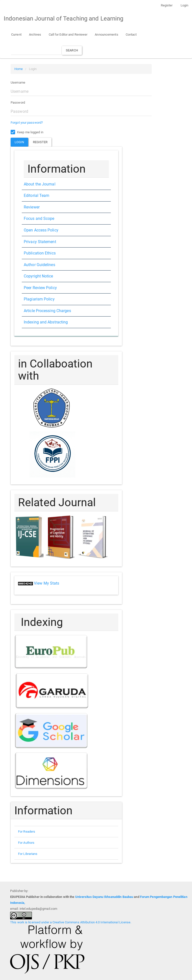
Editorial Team (36, 195)
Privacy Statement (40, 242)
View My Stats (47, 583)
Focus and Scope (39, 218)
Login (185, 5)
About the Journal (40, 184)
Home (19, 69)
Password (18, 103)
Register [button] (40, 142)
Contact (131, 34)
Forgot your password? (27, 123)
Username (18, 82)
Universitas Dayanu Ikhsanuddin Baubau (104, 897)
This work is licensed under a (31, 922)
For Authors (26, 843)
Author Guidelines (39, 265)
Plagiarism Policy (39, 299)
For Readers (27, 832)
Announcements (106, 34)
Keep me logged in (27, 132)
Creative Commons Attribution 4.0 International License (91, 922)
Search (72, 50)
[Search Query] (36, 50)
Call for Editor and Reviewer (68, 34)
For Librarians (28, 854)
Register (167, 5)
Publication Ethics (40, 253)
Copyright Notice (38, 276)
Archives (35, 34)
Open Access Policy (41, 230)
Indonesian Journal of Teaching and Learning (63, 19)
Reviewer (32, 207)
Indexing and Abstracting (46, 322)
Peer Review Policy (40, 288)
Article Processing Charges (47, 311)
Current (16, 34)
